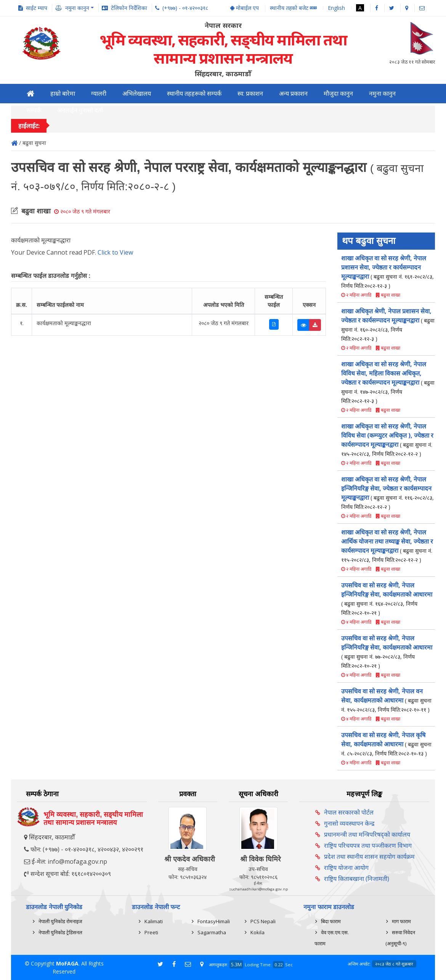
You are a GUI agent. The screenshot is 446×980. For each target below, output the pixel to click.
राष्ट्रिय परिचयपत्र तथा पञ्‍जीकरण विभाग (368, 845)
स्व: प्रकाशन (250, 94)
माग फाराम (401, 921)
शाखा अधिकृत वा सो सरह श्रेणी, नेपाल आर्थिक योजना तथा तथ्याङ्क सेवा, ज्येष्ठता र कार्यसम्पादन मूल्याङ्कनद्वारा (387, 546)
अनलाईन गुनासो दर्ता (80, 110)
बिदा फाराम (331, 921)
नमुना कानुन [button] (77, 8)
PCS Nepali (263, 921)
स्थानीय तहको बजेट (293, 8)
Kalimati (154, 921)
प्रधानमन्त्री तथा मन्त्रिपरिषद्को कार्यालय (367, 834)
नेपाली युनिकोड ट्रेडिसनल (60, 932)
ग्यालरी (99, 94)
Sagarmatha (212, 932)
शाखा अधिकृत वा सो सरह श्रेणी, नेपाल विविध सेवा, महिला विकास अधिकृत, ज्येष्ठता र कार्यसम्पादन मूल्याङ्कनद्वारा (388, 382)
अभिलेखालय (137, 94)
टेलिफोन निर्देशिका (129, 8)
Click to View (115, 252)
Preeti (151, 932)
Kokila (257, 932)
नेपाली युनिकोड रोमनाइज (60, 921)
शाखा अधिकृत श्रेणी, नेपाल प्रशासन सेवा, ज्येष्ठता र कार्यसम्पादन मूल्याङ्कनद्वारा (388, 325)
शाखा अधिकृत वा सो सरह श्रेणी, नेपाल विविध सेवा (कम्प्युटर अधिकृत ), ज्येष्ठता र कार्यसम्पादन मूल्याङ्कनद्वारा (387, 440)
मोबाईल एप (245, 8)
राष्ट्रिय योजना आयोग (346, 868)
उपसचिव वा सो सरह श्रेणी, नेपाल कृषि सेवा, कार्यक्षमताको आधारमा (386, 744)
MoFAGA (67, 963)
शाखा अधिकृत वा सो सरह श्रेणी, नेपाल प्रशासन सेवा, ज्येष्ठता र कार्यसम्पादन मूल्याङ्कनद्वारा (387, 272)
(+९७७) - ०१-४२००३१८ (185, 8)
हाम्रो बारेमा (63, 94)
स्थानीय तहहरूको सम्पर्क (194, 94)
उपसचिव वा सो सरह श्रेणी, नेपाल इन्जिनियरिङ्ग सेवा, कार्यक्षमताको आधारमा (387, 599)
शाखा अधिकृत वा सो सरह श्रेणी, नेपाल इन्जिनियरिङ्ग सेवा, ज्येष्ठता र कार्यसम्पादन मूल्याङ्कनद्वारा (387, 493)
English (336, 8)
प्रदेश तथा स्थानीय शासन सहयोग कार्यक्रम (369, 856)
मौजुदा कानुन (338, 94)
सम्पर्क (34, 110)
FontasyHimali (214, 921)
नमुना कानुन (382, 94)
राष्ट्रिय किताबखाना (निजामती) (357, 879)
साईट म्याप (37, 8)
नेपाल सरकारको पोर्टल (349, 812)
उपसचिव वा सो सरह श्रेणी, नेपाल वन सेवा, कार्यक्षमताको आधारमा (386, 700)
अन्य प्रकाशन (293, 94)
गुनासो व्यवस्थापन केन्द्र (349, 823)
